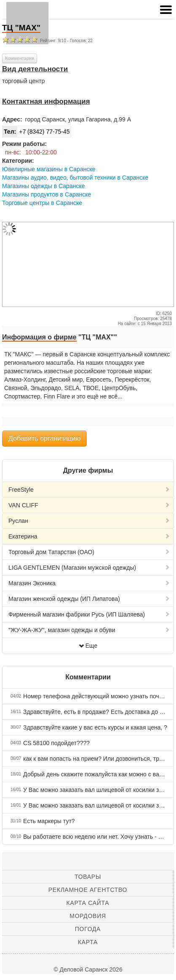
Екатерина (89, 536)
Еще (88, 646)
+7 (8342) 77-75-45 (36, 132)
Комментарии (20, 58)
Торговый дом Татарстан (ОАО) (89, 552)
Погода (88, 929)
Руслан (89, 521)
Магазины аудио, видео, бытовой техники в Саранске (75, 178)
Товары (88, 877)
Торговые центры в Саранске (42, 203)
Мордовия (88, 916)
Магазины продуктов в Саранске (47, 194)
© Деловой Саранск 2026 (88, 969)
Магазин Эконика (89, 583)
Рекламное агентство (88, 890)
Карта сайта (88, 903)
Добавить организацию (44, 438)
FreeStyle (89, 490)
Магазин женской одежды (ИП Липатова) (89, 599)
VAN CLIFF (89, 505)
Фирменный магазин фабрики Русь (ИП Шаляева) (89, 614)
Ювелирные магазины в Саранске (49, 169)
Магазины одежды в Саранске (43, 186)
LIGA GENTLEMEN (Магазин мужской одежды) (89, 568)
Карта (88, 942)
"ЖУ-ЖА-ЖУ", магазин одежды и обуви (89, 630)
